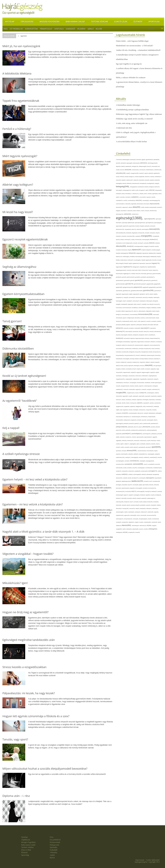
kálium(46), (156, 325)
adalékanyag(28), (126, 160)
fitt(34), (118, 263)
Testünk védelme (100, 22)
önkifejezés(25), (127, 420)
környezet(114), (157, 352)
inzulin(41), (143, 318)
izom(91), (149, 321)
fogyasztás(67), (120, 267)
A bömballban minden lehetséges (128, 105)
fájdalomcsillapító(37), (147, 250)
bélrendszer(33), (136, 183)
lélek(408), (149, 365)
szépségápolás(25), (150, 461)
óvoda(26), (146, 413)
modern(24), (126, 389)
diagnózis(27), (126, 207)
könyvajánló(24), (145, 352)
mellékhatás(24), (120, 383)
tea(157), (130, 485)
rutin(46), (118, 444)
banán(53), (147, 180)
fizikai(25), (127, 263)
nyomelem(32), (157, 403)
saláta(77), (127, 444)
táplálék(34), (119, 481)
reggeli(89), (119, 441)
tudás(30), (139, 498)
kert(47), (146, 335)
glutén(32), (124, 277)
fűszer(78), (138, 274)
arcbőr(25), (122, 177)
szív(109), (135, 468)
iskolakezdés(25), (126, 321)
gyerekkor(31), (154, 280)
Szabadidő (71, 29)
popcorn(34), (119, 430)
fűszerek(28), (144, 274)
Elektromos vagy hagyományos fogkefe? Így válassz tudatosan (139, 114)
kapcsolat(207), (146, 328)
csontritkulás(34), (132, 200)
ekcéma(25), (153, 226)
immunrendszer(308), (146, 314)
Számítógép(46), (135, 457)
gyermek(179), (130, 284)
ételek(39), (158, 243)
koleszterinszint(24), (139, 345)
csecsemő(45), (143, 197)
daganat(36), (134, 204)
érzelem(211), (154, 239)
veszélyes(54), (125, 522)
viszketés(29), (155, 522)
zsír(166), (125, 532)
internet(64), (137, 318)
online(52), (154, 410)
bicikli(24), (147, 187)
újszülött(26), (143, 505)
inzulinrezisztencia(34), (151, 318)
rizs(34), (149, 441)
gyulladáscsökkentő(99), (137, 291)
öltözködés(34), (152, 413)
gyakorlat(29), (127, 280)
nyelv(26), (152, 403)
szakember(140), (121, 457)
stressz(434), (132, 450)
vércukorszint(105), (152, 515)
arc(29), (118, 177)
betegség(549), (123, 186)
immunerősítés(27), (126, 314)
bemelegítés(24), (143, 183)
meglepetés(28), (136, 379)
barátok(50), (157, 180)
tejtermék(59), (146, 485)
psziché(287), (127, 434)
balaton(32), (136, 180)
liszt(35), (143, 369)
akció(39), (118, 163)
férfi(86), (118, 260)
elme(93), (147, 233)
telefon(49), (156, 485)
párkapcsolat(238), (122, 427)
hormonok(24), (119, 308)
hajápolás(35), (136, 294)
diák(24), (131, 207)
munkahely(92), (151, 393)
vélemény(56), (133, 515)
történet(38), (124, 498)
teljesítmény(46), (126, 488)
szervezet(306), (138, 464)
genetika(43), (119, 277)
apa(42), (146, 173)
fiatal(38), (144, 260)
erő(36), (133, 240)
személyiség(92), (120, 461)
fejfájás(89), (139, 253)
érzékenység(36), (146, 240)
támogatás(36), (156, 474)
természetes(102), (121, 491)
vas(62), (126, 512)
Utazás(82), (154, 505)
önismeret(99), (120, 420)
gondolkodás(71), (151, 277)
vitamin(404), (127, 525)
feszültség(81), (138, 260)
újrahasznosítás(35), (136, 505)
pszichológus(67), (147, 434)
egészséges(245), (150, 219)
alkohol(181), (144, 163)
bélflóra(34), (129, 183)
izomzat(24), (154, 321)
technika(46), (136, 485)
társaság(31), (119, 485)
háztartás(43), (143, 301)
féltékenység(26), (146, 257)
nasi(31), (124, 400)
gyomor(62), (159, 287)
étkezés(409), (121, 246)
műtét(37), (157, 393)
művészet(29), (119, 396)
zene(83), (146, 529)
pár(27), (142, 424)
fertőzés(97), (131, 260)
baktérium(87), (130, 180)
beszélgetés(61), (151, 183)
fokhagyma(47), (136, 267)
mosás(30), (144, 389)
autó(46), (152, 177)
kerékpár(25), (136, 335)
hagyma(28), (119, 294)
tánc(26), (130, 478)
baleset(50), (142, 180)
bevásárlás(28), (141, 187)
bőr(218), (152, 190)
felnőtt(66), (133, 257)
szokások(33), (125, 471)
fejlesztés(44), (146, 253)
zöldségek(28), (119, 532)
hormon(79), (157, 304)
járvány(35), (119, 325)
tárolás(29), (147, 481)
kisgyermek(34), (141, 342)
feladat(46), (159, 253)
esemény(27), (141, 243)
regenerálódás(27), (148, 437)
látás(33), (118, 366)
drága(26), (118, 211)
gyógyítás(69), (157, 284)
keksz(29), (152, 332)
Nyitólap (10, 22)
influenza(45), (156, 314)
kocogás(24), (119, 345)
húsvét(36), (119, 311)
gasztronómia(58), (157, 274)
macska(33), (148, 369)
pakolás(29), (126, 424)
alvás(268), (128, 170)
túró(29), (141, 502)
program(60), (119, 434)
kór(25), (153, 349)
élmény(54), (153, 233)
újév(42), (129, 505)
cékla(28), (142, 194)
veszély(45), (119, 522)
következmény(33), (151, 355)
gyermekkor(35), (138, 284)
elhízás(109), (142, 233)
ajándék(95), (156, 160)
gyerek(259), (139, 280)
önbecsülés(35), (120, 417)
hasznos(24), (145, 297)
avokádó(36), (158, 177)
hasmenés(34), (139, 297)
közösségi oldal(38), (144, 359)
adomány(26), (133, 160)
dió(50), (143, 207)
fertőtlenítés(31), (124, 260)
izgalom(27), (144, 321)
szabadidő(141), (143, 454)
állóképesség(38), (143, 166)
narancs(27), (119, 400)
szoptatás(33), (138, 471)
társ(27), (151, 481)
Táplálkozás (27, 22)
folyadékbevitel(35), (152, 267)
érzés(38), (135, 243)
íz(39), (139, 321)
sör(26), (132, 447)
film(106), (155, 260)
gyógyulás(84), (153, 287)
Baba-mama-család (75, 22)
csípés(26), (149, 197)
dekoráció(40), (140, 204)
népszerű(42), (152, 400)
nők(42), (128, 403)
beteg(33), (157, 183)
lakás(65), (157, 362)
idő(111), (136, 311)
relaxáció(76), (130, 441)
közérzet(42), (158, 355)
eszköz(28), (146, 243)
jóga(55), (128, 325)
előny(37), (158, 233)
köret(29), (151, 352)
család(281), (135, 197)
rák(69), (118, 437)
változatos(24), (155, 508)
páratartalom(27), (155, 424)
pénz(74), (136, 427)
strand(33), (124, 451)
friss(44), (151, 270)
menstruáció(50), (141, 383)
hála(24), (152, 294)
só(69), (123, 447)
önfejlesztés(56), (152, 417)
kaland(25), (145, 325)
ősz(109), (144, 420)
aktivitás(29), (123, 163)
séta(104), (149, 444)
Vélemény (81, 29)
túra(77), (132, 502)
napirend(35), (142, 396)
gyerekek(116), (147, 280)
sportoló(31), (119, 451)
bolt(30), (133, 190)
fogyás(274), (156, 263)
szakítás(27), (128, 457)
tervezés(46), (128, 491)
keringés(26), (142, 335)
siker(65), (153, 444)
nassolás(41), (129, 400)
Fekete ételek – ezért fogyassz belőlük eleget (132, 41)
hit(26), (135, 304)
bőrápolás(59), (158, 190)
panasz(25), (132, 424)
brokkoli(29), (119, 194)
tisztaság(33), (137, 495)
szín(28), (125, 468)
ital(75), (132, 321)
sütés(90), (131, 454)
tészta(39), (160, 491)
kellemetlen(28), (158, 332)
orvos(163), (125, 413)
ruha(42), (159, 441)
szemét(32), (127, 461)
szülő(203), (125, 474)
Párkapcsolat (46, 29)
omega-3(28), (149, 410)
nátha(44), (134, 400)
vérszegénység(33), (143, 519)
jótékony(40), (139, 325)
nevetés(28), (119, 403)
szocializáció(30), (149, 468)
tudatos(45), (144, 498)
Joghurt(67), (134, 325)
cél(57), (146, 194)
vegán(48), (156, 512)
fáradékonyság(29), (156, 250)
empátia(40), (138, 236)
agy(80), (144, 160)
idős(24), (154, 311)
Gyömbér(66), (119, 291)
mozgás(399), (121, 393)
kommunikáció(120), (155, 345)
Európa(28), (152, 246)
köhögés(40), (132, 352)
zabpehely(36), (136, 529)
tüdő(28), (145, 502)
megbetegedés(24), (153, 376)
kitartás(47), (153, 342)
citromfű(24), (128, 197)
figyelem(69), (149, 260)
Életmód (138, 22)
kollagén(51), (147, 345)
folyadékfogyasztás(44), (121, 270)
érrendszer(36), (138, 240)
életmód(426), (155, 229)
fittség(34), (122, 263)
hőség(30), (149, 308)
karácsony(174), (121, 332)
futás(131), (155, 270)
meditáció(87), (145, 376)
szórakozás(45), (145, 471)
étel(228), (152, 243)
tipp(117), (126, 495)
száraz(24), (141, 457)
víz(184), (149, 525)
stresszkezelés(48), (142, 451)
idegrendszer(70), (129, 311)
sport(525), (156, 447)
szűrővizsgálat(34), (137, 474)
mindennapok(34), (148, 386)
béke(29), (125, 183)
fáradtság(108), (125, 253)
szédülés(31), (147, 457)
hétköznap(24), (150, 301)
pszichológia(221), (137, 434)
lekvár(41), (142, 366)
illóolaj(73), (119, 314)
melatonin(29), (150, 379)
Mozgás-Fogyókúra (50, 22)
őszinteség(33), (150, 420)
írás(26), (157, 318)
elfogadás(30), (135, 233)
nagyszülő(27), (126, 396)
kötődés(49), (144, 355)
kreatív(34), (151, 359)
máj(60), (157, 372)
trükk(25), (134, 498)
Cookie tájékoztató (153, 860)
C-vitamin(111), (135, 194)
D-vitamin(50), (128, 204)
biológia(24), (152, 187)
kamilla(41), (132, 328)
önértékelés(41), (144, 417)
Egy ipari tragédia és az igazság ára (129, 64)
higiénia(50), (131, 304)
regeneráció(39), (140, 437)
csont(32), (125, 200)
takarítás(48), (150, 474)
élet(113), (134, 229)
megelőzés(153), (121, 379)
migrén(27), (141, 386)
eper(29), (118, 240)
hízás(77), (139, 304)
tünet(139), (150, 502)
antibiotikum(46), (158, 170)
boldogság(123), (127, 190)
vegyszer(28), (127, 515)
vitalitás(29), (119, 526)
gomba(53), (138, 277)
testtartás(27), (154, 491)
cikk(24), (160, 194)
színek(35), (130, 468)
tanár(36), (125, 478)
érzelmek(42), (119, 243)
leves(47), (135, 369)
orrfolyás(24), (119, 413)
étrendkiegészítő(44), (139, 246)
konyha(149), (148, 349)
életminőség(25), (145, 229)
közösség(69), (126, 359)
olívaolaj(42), (136, 410)
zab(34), (124, 529)
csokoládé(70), (120, 200)
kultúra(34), (130, 362)
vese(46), (150, 519)
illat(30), (158, 311)
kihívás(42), (147, 338)
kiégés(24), (133, 338)
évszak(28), (119, 250)
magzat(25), (153, 372)
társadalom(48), (156, 481)
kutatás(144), (136, 362)
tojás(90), (148, 495)
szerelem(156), (120, 464)
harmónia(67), (132, 297)
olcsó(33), (131, 410)
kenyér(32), (119, 335)
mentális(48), (148, 383)
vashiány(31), (138, 512)
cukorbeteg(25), (146, 200)
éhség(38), (142, 226)
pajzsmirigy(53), (120, 424)
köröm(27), (138, 355)
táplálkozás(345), (138, 481)
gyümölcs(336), (149, 290)
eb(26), (135, 211)
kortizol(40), (119, 352)
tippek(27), (131, 495)
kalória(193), (120, 328)
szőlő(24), (160, 471)
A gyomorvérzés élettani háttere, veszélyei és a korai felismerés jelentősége (139, 84)
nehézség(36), (146, 400)
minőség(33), (155, 386)
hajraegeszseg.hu (141, 862)
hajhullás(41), (142, 294)
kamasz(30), (126, 328)
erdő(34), (122, 240)
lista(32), (139, 369)
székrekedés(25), (154, 457)
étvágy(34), (146, 246)
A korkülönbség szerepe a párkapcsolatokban (132, 110)
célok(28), (150, 194)
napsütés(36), (154, 396)
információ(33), (119, 318)
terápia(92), (132, 488)
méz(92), (137, 386)
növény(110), (134, 403)
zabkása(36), (129, 529)
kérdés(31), (130, 335)
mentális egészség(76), (156, 383)
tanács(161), (120, 478)
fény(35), (159, 257)
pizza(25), (153, 427)
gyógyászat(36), (150, 284)
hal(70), (147, 294)
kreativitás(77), (157, 359)
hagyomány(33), (125, 294)
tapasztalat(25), (158, 478)
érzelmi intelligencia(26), (128, 243)
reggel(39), (155, 437)
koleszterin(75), (131, 345)
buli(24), (123, 194)
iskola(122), (119, 321)
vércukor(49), (144, 515)
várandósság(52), (120, 512)
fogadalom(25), (136, 263)
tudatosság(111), (151, 498)
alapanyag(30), (130, 163)
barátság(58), (119, 183)
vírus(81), (141, 522)
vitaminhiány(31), (136, 526)
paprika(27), (137, 424)
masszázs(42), (132, 376)
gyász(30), (133, 280)
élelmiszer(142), (120, 229)
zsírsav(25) (137, 532)
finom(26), (159, 260)
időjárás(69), (149, 311)
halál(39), (156, 294)
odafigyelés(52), (139, 406)
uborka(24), (124, 505)
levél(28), (123, 369)
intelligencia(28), (131, 318)
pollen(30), (158, 427)
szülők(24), (131, 474)
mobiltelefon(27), (120, 389)
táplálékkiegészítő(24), (127, 481)
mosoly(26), (149, 389)
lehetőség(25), (137, 366)
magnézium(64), (127, 372)
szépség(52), (143, 461)
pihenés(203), (147, 427)
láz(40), (122, 366)
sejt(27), (138, 444)
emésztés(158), (131, 236)
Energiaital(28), (156, 236)
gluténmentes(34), (131, 277)
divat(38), (147, 207)
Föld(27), (140, 270)
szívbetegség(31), (141, 468)
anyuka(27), (142, 173)
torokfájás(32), (158, 495)
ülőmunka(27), (119, 508)
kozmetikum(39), (125, 352)
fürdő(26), (133, 274)
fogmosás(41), (143, 263)
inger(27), (125, 318)
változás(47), (149, 508)
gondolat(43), (144, 277)
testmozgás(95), (141, 491)
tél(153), (152, 485)
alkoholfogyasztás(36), (153, 163)
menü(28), (118, 386)
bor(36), (137, 190)
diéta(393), (137, 207)
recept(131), (129, 437)
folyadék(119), (144, 267)
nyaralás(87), (146, 403)
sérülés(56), (143, 444)
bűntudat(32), (128, 194)
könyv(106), (138, 352)
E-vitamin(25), (130, 211)
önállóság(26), (158, 413)
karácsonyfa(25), (129, 332)
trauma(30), (130, 498)
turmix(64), (137, 502)
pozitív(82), (128, 430)
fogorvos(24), (149, 263)
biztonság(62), (119, 190)
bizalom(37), (157, 187)
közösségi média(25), (135, 359)
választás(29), (143, 508)
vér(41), (139, 515)
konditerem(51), (128, 349)
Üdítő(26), (159, 505)
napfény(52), (136, 396)
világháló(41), (132, 522)
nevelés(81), (158, 400)
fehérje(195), (132, 253)
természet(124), (152, 488)
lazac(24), (126, 366)
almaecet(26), (155, 166)
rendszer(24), (137, 441)
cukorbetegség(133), (155, 200)
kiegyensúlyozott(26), (140, 338)
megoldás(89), (143, 379)
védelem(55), (151, 512)
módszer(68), (132, 389)
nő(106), (124, 403)
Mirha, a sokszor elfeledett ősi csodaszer (131, 78)
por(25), (124, 430)
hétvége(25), (156, 301)
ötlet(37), (156, 420)
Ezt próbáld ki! (16, 29)
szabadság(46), (151, 454)
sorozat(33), (127, 447)
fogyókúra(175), (128, 267)
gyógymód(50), (119, 287)
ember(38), (124, 236)
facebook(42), (124, 250)
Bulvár (99, 29)
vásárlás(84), (131, 512)
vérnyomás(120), (128, 519)
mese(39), (132, 386)
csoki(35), (153, 197)
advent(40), (139, 160)
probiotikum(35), (135, 430)
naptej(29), (160, 396)
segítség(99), (133, 444)
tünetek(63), (156, 502)
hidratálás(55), (125, 304)
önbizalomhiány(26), (136, 417)
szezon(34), (158, 464)
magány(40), (153, 369)
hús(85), (159, 308)
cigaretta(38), (155, 194)
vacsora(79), (132, 508)
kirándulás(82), (127, 342)
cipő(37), (118, 197)
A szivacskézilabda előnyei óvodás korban (131, 142)
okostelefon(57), (150, 406)
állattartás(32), (129, 166)
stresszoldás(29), (150, 451)
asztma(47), (147, 177)
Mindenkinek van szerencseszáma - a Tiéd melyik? (135, 46)
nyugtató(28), (127, 406)
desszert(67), (119, 207)
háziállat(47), (130, 301)
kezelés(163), (120, 338)
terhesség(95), (139, 488)
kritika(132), (124, 362)
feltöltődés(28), (154, 257)
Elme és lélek (121, 22)
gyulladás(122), (127, 291)
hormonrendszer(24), (127, 308)
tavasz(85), (125, 485)
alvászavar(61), (136, 170)
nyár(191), (140, 403)
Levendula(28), (129, 369)
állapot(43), (119, 166)
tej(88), (141, 485)
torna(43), (153, 495)
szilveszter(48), (119, 468)
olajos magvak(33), (124, 410)
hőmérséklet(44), (142, 308)
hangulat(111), (120, 297)
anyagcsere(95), (135, 173)
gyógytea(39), (146, 287)
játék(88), (124, 325)
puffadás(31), (154, 434)
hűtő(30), (123, 311)
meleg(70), (156, 379)
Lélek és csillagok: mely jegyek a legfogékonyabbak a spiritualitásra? (136, 135)
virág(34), (137, 522)
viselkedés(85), (148, 522)
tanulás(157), (135, 478)
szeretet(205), (129, 464)
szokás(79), (119, 471)
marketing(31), (125, 376)
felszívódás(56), (139, 257)
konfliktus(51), (135, 349)
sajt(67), (122, 444)
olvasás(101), (142, 410)
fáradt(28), (118, 253)
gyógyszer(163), (138, 287)
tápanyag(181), (151, 478)
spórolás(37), (149, 447)
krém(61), (118, 362)
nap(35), (131, 396)
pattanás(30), (131, 427)
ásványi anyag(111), (130, 177)
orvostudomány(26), (133, 413)
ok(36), (145, 406)
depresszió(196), (155, 204)
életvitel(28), (129, 233)
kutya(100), (143, 362)
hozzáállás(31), (135, 308)
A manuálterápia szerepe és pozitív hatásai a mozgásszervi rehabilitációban (137, 57)
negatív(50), (140, 400)
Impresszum (140, 860)
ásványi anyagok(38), (140, 177)
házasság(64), (119, 301)
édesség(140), (120, 214)
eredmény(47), (128, 240)
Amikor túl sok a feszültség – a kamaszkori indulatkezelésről (138, 50)
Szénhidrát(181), (135, 461)
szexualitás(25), (152, 464)
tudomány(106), (120, 502)
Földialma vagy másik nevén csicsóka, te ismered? (134, 119)
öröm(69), (139, 420)
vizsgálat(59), (119, 529)
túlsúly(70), (127, 502)
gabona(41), (150, 274)
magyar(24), (139, 372)
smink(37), (118, 447)
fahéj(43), (130, 250)
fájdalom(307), (137, 250)
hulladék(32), (154, 308)
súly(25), (156, 451)
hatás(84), (151, 298)
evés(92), (157, 246)
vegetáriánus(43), (120, 515)
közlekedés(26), (119, 359)
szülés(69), (119, 474)
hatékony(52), (157, 297)
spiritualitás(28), (142, 447)
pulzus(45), (160, 434)
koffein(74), (125, 345)
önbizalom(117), (128, 417)
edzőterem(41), (135, 214)
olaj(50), (118, 410)
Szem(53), (160, 457)
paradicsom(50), (147, 424)
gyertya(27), (144, 284)
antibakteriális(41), (150, 170)
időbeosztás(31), (142, 311)
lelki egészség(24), (157, 366)
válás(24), (138, 508)
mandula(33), (119, 376)
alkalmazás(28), (137, 163)
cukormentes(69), (120, 204)
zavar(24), (141, 529)
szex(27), (146, 464)
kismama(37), (147, 342)
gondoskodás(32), (120, 280)
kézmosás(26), (127, 338)
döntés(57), (160, 207)
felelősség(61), (126, 257)
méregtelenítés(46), (125, 386)
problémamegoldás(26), (152, 430)
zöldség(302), (153, 529)
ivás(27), (136, 321)
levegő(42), (119, 369)
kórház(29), (157, 349)
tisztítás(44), (143, 495)
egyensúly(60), (119, 226)
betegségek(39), (134, 187)
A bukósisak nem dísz (124, 128)
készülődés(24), (152, 335)
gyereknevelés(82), (121, 284)
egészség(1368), (130, 218)
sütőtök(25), (136, 454)
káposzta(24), (153, 328)
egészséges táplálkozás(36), (129, 223)
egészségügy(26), (158, 223)
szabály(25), (157, 454)
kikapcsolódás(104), (155, 338)
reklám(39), (124, 441)
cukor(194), (139, 200)
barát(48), (152, 180)
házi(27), (125, 301)
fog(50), (131, 263)
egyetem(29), (126, 226)
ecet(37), (143, 211)
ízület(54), (159, 321)
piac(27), (141, 427)
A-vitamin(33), (119, 160)
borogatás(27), (142, 190)
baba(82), (124, 180)
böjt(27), (147, 190)
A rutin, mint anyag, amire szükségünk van (132, 123)
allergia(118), (135, 166)
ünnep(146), (126, 508)
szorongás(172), (153, 471)
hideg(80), (119, 304)
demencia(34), (147, 204)
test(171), (134, 491)
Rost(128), (154, 441)
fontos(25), (129, 270)
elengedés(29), (128, 229)
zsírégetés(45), (132, 532)
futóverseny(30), (120, 274)
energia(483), (147, 236)
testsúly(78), (148, 491)
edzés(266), (128, 214)
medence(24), (138, 376)
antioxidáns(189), (121, 173)
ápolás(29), (151, 173)
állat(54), (123, 166)
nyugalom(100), (120, 406)
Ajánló (91, 29)
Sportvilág (154, 22)
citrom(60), (123, 197)
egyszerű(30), (132, 226)
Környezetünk (31, 29)
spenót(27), (136, 447)
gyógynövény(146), (128, 287)
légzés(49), (131, 366)
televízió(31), (119, 488)
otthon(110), (140, 413)
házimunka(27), (136, 301)
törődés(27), (119, 498)
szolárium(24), (131, 471)
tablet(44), (144, 474)
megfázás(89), (129, 379)
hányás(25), (126, 297)
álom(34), (122, 170)
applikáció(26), (157, 173)
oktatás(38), (156, 406)
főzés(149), (145, 270)
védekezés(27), (144, 512)
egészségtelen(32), (150, 223)
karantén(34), (136, 332)
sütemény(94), (125, 454)
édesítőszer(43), (153, 211)
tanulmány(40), (143, 478)
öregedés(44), (134, 420)
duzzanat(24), (124, 211)
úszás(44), (148, 505)
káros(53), (141, 332)
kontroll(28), (141, 349)
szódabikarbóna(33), (158, 468)
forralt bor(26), (135, 270)
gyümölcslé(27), (158, 291)
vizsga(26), (154, 526)
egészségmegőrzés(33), (140, 223)
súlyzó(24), (118, 454)
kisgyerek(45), (134, 342)
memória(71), (127, 383)
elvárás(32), (119, 236)
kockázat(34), (159, 342)
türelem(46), (119, 505)
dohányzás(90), (153, 207)
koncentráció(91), (120, 349)
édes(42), (147, 211)
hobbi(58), (144, 304)
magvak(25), (134, 372)
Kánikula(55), (138, 328)
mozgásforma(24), (131, 393)
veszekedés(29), (156, 519)
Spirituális (59, 29)
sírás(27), (158, 444)
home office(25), (151, 304)
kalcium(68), (151, 325)
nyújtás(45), (133, 406)
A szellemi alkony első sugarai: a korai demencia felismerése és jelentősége (139, 71)
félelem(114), (119, 257)
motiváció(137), (156, 389)
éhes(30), (137, 226)
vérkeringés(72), (120, 519)
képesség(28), (124, 335)
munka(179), (143, 393)
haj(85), (131, 294)
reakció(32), (123, 437)
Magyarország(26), (146, 372)
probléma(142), (142, 430)
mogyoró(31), (138, 389)
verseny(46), (136, 519)
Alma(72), (150, 166)
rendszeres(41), (143, 441)
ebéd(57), (139, 211)
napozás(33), (148, 396)
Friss (6, 29)
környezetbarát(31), (120, 355)
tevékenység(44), (120, 495)
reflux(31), (134, 437)
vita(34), (159, 522)
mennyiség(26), (133, 383)
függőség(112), (127, 274)
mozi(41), (137, 393)
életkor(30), (139, 229)
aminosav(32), (143, 170)
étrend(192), (131, 246)
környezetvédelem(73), (130, 355)
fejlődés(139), (153, 253)
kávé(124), (146, 332)
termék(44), (145, 488)
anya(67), (128, 173)
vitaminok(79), (143, 526)
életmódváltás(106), (121, 233)
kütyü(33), (153, 362)
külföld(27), (148, 362)
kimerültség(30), (120, 342)
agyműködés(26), (150, 160)
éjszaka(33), (147, 226)
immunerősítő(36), (134, 314)
